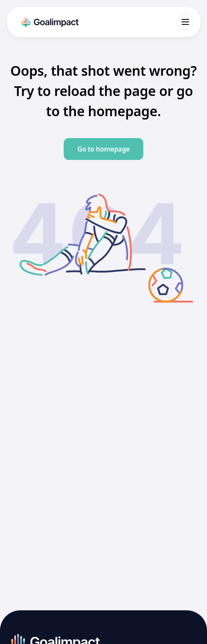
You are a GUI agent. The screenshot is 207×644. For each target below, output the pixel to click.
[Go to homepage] (49, 22)
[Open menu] (185, 22)
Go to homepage (103, 149)
